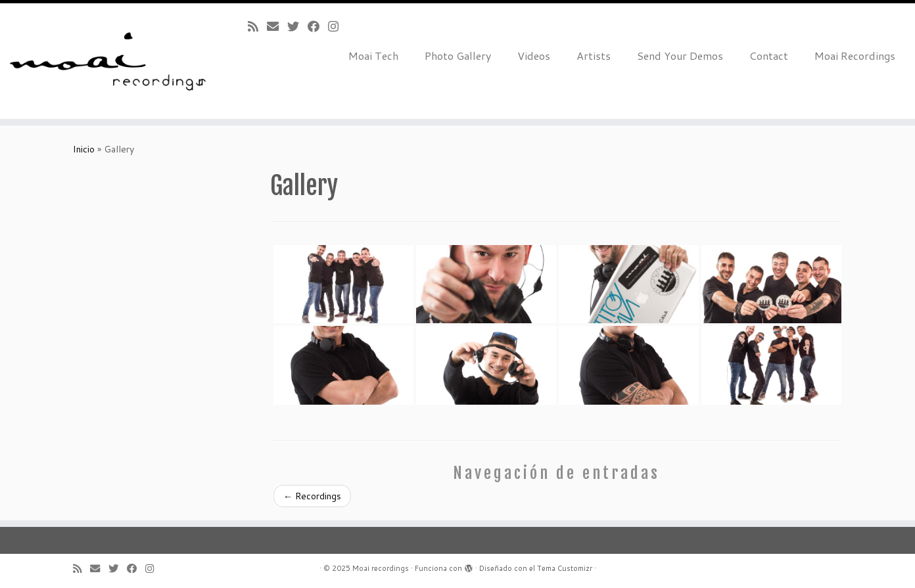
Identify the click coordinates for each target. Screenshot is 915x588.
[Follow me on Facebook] (318, 26)
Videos (534, 56)
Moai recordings (381, 568)
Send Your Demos (680, 56)
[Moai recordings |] (106, 61)
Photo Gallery (458, 56)
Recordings (312, 496)
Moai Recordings (855, 56)
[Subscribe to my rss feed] (257, 26)
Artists (594, 56)
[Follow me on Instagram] (338, 26)
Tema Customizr (565, 568)
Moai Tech (373, 56)
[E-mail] (277, 26)
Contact (769, 56)
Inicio (84, 149)
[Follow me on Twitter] (297, 26)
